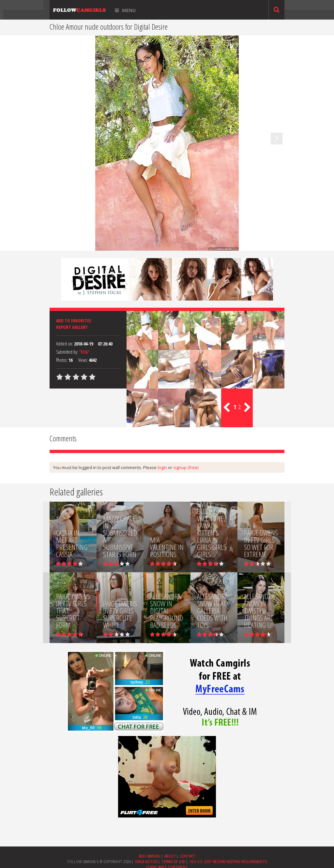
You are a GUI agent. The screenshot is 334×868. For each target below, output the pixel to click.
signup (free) (186, 467)
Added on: (65, 344)
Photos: (62, 360)
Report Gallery (72, 327)
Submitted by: (67, 352)
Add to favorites (74, 321)
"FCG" (84, 352)
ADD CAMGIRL (150, 856)
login (162, 467)
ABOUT (170, 856)
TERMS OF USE (173, 862)
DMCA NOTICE (146, 862)
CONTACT (188, 856)
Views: (83, 360)
